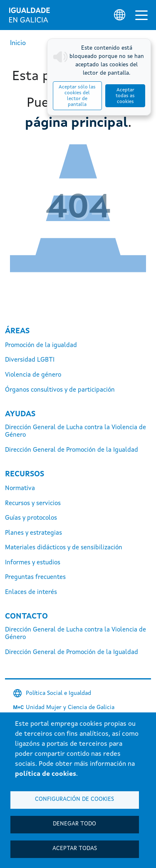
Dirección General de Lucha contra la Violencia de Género (76, 431)
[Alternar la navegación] (141, 15)
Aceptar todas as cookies (125, 96)
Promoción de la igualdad (41, 346)
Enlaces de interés (31, 593)
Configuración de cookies (74, 799)
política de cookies (46, 774)
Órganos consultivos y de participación (60, 390)
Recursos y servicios (33, 504)
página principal (77, 123)
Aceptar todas (75, 849)
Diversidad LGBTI (30, 360)
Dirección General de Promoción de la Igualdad (72, 450)
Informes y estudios (33, 563)
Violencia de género (33, 375)
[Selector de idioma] (120, 15)
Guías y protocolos (31, 518)
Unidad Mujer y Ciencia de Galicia (70, 707)
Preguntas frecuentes (35, 577)
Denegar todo (74, 824)
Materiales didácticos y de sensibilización (64, 548)
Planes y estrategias (33, 533)
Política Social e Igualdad (58, 693)
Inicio (18, 43)
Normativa (20, 489)
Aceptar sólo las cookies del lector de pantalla (77, 96)
